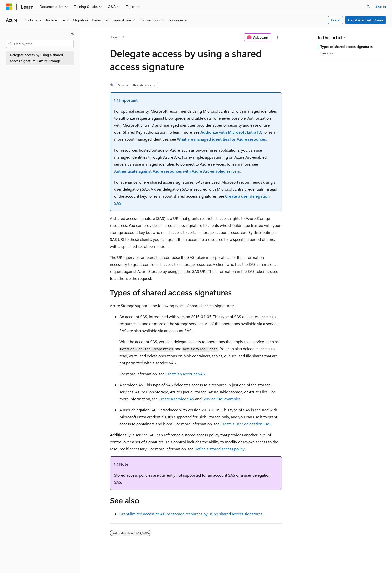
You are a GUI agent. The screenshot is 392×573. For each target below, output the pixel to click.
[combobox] (40, 44)
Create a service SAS (176, 399)
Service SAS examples (222, 399)
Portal (336, 20)
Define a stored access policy (220, 449)
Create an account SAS (185, 374)
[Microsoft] (9, 7)
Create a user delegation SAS (245, 424)
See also (327, 53)
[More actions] (278, 37)
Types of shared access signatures (347, 47)
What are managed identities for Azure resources (221, 139)
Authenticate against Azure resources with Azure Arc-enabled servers (177, 171)
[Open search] (368, 7)
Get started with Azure (366, 20)
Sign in (381, 6)
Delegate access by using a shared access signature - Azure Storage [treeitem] (36, 58)
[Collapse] (72, 33)
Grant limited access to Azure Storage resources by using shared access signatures (191, 514)
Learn (115, 37)
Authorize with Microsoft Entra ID (231, 132)
